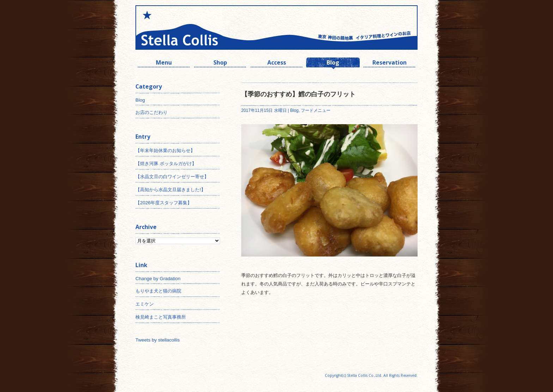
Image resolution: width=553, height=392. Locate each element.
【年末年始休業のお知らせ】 (165, 150)
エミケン (145, 304)
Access (277, 63)
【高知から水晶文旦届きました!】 (171, 190)
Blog (333, 63)
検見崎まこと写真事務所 (161, 317)
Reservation (390, 63)
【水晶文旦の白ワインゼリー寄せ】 (172, 177)
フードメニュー (316, 110)
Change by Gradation (158, 279)
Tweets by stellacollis (157, 340)
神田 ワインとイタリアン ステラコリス (206, 28)
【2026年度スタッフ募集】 (164, 203)
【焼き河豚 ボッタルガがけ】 (166, 164)
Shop (220, 63)
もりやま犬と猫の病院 (158, 291)
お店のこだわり (151, 112)
